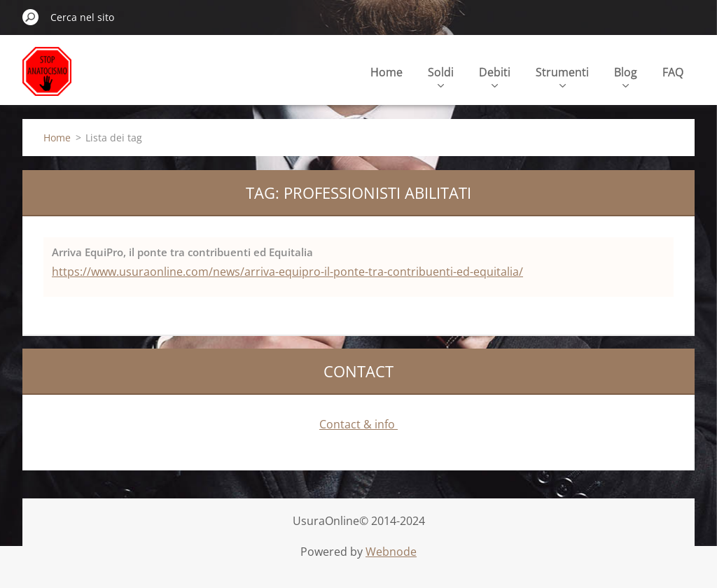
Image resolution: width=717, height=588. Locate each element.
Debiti (495, 76)
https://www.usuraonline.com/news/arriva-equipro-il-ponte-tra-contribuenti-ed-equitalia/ (287, 272)
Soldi (441, 76)
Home (387, 72)
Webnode (391, 552)
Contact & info (358, 424)
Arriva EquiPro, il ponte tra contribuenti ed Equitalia (182, 252)
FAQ (673, 72)
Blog (626, 76)
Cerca (31, 17)
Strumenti (562, 76)
